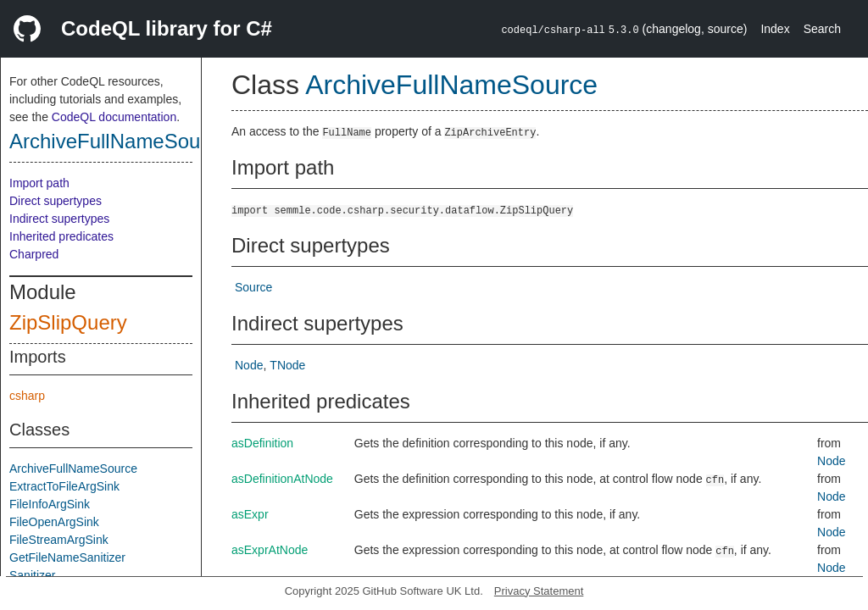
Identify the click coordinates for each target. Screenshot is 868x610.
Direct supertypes (56, 201)
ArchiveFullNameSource (119, 141)
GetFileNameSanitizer (67, 557)
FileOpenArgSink (54, 522)
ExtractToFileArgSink (64, 486)
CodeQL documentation (114, 117)
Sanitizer (32, 575)
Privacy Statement (539, 591)
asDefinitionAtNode (282, 479)
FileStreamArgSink (59, 540)
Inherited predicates (61, 236)
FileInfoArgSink (50, 504)
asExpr (250, 514)
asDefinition (262, 443)
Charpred (34, 254)
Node (249, 365)
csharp (27, 396)
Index (775, 29)
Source (253, 287)
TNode (287, 365)
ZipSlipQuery (68, 322)
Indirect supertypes (59, 219)
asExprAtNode (270, 550)
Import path (39, 183)
